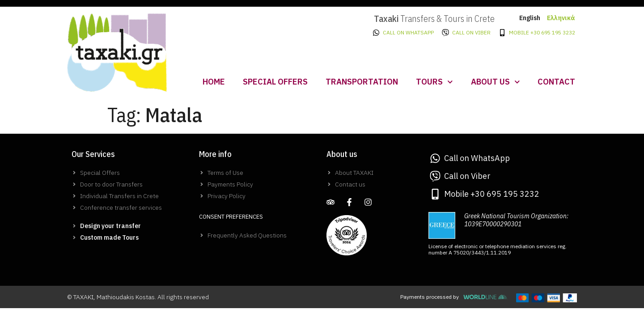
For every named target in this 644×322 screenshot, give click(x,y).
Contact (556, 82)
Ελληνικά (561, 18)
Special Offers (275, 82)
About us (496, 82)
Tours (434, 82)
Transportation (362, 82)
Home (214, 82)
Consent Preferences (231, 217)
